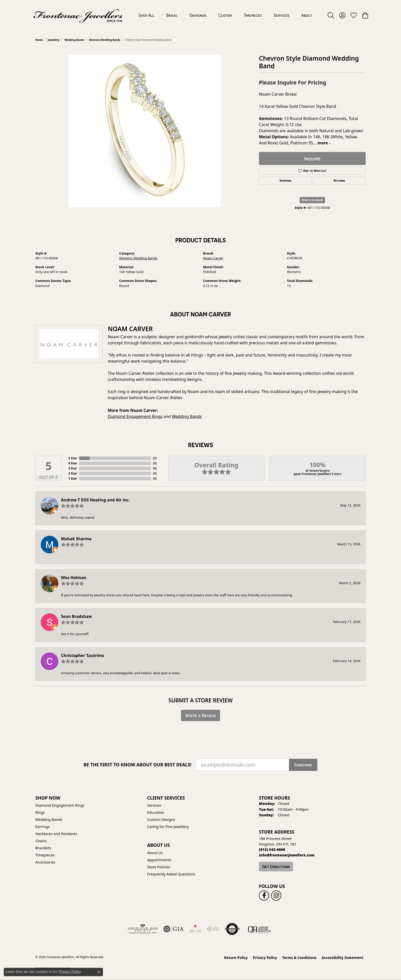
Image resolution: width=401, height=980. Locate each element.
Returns (339, 181)
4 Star (73, 463)
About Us (155, 853)
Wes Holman (74, 578)
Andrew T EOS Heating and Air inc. (95, 500)
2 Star (73, 473)
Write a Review (200, 715)
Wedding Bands (74, 40)
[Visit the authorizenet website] (232, 929)
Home (39, 40)
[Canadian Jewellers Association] (259, 929)
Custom (225, 15)
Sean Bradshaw (76, 616)
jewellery (54, 40)
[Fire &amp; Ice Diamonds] (195, 929)
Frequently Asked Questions (171, 874)
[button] (331, 15)
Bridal (172, 15)
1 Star (73, 478)
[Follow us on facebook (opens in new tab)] (264, 895)
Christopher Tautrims (82, 655)
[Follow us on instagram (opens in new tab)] (276, 895)
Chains (41, 841)
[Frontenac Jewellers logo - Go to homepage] (78, 15)
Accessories (45, 862)
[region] (145, 131)
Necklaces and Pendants (56, 834)
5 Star (73, 458)
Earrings (42, 827)
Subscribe (303, 765)
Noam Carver (213, 258)
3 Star (73, 468)
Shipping (285, 181)
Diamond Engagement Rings (135, 416)
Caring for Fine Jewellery (168, 827)
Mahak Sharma (76, 539)
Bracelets (43, 848)
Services (281, 15)
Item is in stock (312, 200)
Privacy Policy (265, 958)
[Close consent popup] (99, 972)
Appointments (159, 860)
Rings (40, 812)
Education (156, 812)
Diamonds (198, 15)
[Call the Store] (272, 849)
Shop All (146, 15)
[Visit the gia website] (174, 929)
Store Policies (159, 867)
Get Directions (276, 867)
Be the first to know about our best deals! (138, 765)
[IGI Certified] (213, 929)
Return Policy (236, 958)
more (324, 143)
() (155, 458)
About (307, 15)
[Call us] (287, 855)
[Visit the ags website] (143, 929)
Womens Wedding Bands (105, 40)
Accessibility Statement (342, 958)
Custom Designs (161, 820)
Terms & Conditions (299, 958)
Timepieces (253, 15)
